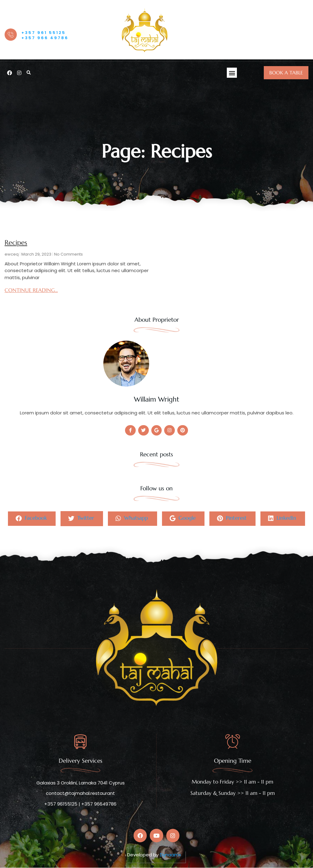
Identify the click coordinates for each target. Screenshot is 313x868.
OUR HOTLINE (34, 25)
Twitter (81, 519)
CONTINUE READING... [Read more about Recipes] (31, 290)
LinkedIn (283, 519)
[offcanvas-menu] (302, 31)
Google (183, 519)
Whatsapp (132, 519)
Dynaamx (170, 855)
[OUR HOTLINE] (11, 35)
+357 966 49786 (45, 38)
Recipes (16, 243)
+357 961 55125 (44, 33)
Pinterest (232, 519)
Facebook (31, 519)
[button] (29, 73)
